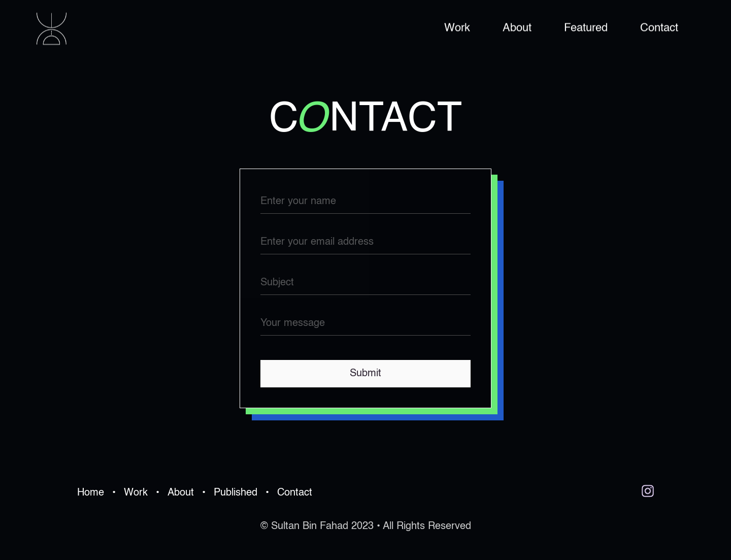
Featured (586, 28)
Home (91, 493)
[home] (52, 28)
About (517, 28)
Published (236, 493)
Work (457, 28)
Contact (659, 28)
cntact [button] (365, 120)
